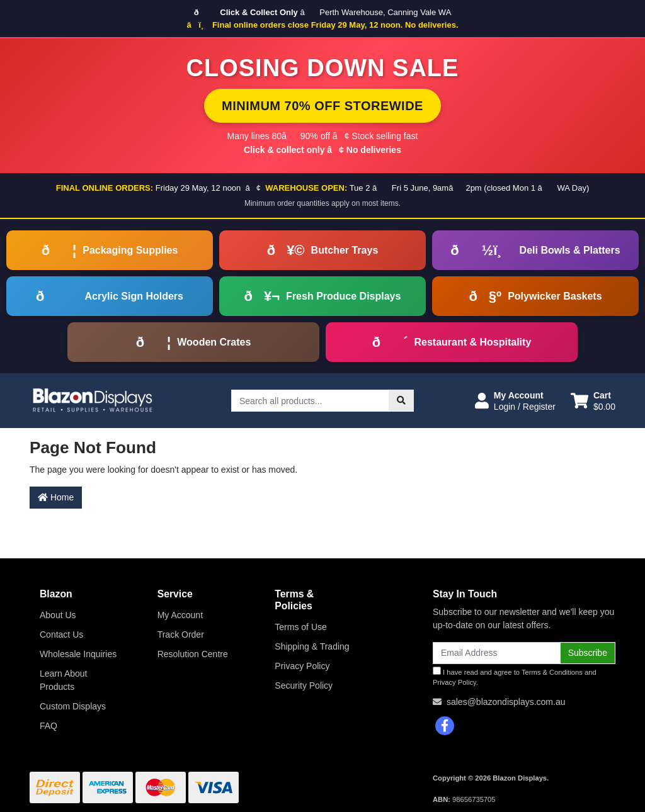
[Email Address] (497, 653)
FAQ (49, 726)
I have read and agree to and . (515, 677)
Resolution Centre (193, 654)
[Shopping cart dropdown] (593, 401)
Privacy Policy (302, 666)
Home (56, 497)
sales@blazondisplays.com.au (506, 702)
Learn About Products (64, 680)
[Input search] (310, 401)
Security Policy (304, 685)
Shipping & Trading (312, 646)
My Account (180, 615)
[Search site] (401, 401)
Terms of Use (300, 627)
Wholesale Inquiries (78, 654)
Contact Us (61, 634)
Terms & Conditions (552, 672)
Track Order (181, 634)
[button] (515, 401)
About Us (58, 615)
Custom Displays (73, 706)
